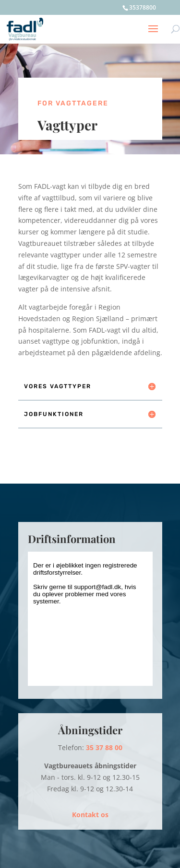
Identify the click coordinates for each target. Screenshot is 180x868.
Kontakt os (90, 815)
